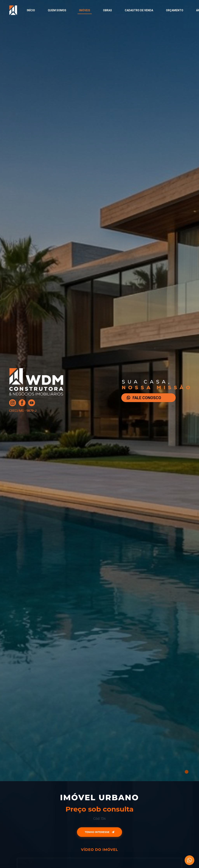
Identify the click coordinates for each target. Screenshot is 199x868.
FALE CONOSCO (144, 398)
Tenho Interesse (99, 832)
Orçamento (175, 10)
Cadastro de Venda (139, 10)
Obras (107, 10)
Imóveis (85, 10)
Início (31, 10)
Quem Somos (57, 10)
